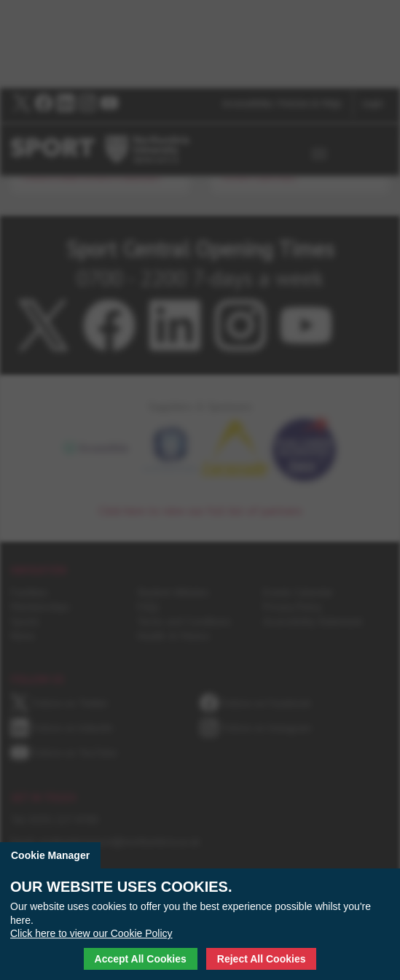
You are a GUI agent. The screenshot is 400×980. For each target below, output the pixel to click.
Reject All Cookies (262, 959)
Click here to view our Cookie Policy (91, 933)
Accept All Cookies (141, 959)
